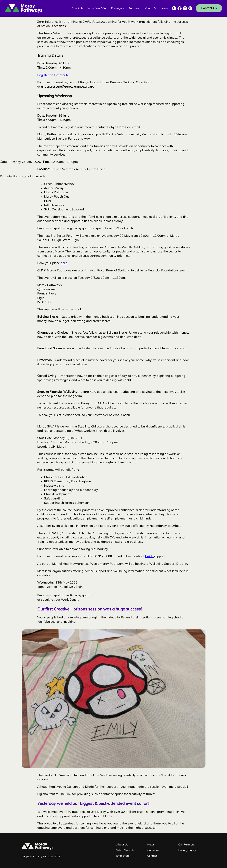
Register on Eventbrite (53, 75)
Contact (152, 856)
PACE (150, 556)
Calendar (153, 850)
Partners (134, 9)
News (165, 9)
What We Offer (97, 9)
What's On (150, 9)
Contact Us (209, 8)
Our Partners (186, 845)
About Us (77, 9)
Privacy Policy (187, 850)
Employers (118, 9)
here (64, 263)
